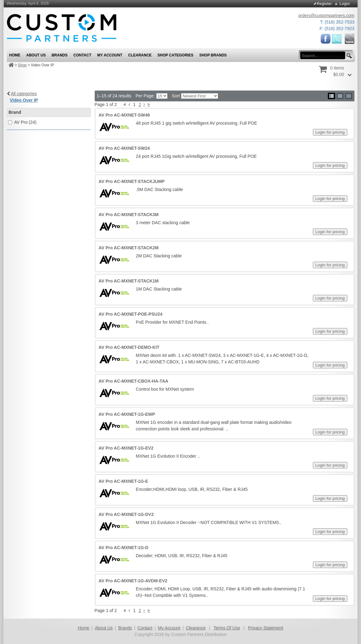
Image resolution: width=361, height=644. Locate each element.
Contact (145, 628)
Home (84, 628)
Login (345, 4)
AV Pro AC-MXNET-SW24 (124, 148)
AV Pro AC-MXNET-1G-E (123, 481)
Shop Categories (175, 55)
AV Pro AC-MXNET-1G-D (124, 548)
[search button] (348, 56)
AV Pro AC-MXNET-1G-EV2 (126, 448)
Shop (22, 65)
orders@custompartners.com (326, 16)
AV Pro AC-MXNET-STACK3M (129, 215)
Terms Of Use (227, 628)
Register (324, 4)
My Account (169, 628)
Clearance (196, 628)
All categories (24, 94)
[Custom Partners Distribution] (62, 28)
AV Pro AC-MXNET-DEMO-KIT (129, 347)
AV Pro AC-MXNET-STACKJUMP (132, 181)
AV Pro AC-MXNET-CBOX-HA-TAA (134, 381)
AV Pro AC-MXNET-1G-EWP (127, 414)
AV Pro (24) (25, 122)
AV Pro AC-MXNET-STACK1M (129, 281)
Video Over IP (24, 100)
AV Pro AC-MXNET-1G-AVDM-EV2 (133, 581)
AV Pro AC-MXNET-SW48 (124, 115)
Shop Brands (213, 55)
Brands (125, 628)
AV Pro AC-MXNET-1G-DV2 (126, 514)
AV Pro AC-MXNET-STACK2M (129, 248)
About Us (104, 628)
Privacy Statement (266, 628)
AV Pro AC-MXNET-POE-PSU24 (131, 314)
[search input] (325, 56)
